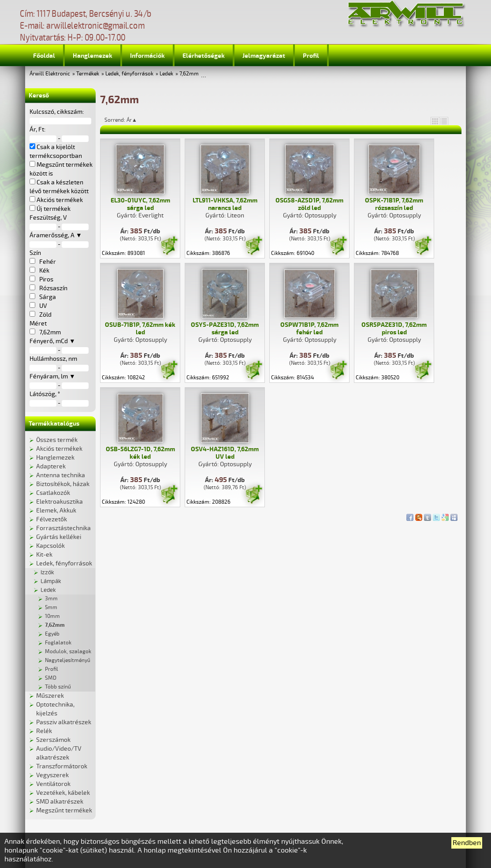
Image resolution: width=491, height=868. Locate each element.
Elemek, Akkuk (56, 511)
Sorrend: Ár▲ (126, 120)
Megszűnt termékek (64, 810)
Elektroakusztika (60, 502)
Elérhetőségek (204, 56)
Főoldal (44, 56)
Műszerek (50, 696)
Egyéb (52, 634)
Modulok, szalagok (68, 652)
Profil (311, 56)
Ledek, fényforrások (129, 74)
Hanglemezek (93, 56)
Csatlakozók (53, 493)
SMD (51, 678)
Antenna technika (61, 475)
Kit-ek (44, 555)
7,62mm (189, 74)
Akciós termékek (59, 449)
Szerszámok (53, 740)
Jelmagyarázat (264, 56)
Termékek (88, 74)
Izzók (47, 572)
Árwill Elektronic (50, 74)
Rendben (467, 843)
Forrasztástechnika (63, 528)
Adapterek (51, 466)
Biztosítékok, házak (63, 484)
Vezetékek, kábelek (63, 793)
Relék (44, 731)
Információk (147, 56)
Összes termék (57, 440)
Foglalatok (58, 643)
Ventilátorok (53, 784)
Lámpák (51, 581)
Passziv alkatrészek (64, 722)
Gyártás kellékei (59, 537)
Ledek (166, 74)
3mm (51, 599)
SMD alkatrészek (60, 802)
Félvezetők (52, 519)
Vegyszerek (52, 775)
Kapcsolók (50, 546)
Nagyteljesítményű (68, 660)
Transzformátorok (62, 766)
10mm (52, 616)
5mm (51, 608)
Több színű (58, 687)
